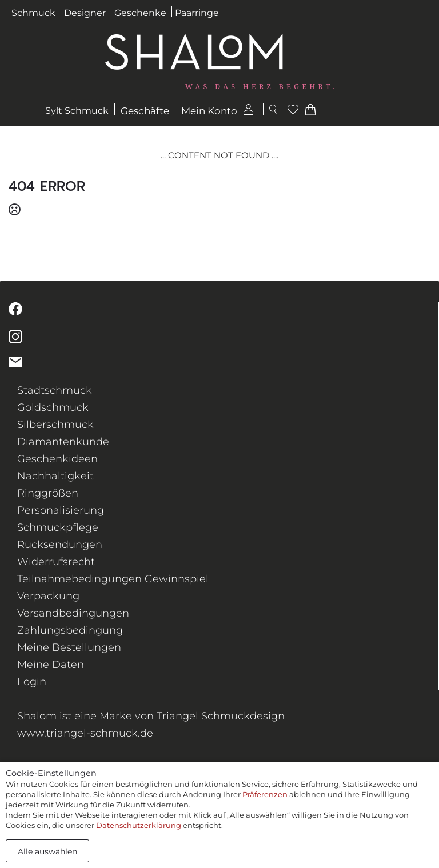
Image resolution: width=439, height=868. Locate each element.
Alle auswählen (47, 851)
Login (32, 682)
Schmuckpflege (58, 527)
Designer (85, 13)
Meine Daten (51, 665)
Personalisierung (61, 510)
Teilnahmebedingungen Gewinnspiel (113, 579)
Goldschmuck (53, 407)
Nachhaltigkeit (55, 476)
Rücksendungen (60, 545)
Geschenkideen (57, 459)
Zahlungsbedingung (70, 630)
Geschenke (140, 13)
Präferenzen (265, 794)
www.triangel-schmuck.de (85, 733)
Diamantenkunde (63, 442)
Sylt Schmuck (77, 111)
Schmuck (33, 13)
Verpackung (48, 596)
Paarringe (197, 13)
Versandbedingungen (73, 613)
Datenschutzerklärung (139, 825)
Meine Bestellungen (69, 647)
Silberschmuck (55, 425)
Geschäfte (145, 111)
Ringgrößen (48, 493)
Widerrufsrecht (56, 562)
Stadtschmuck (55, 390)
